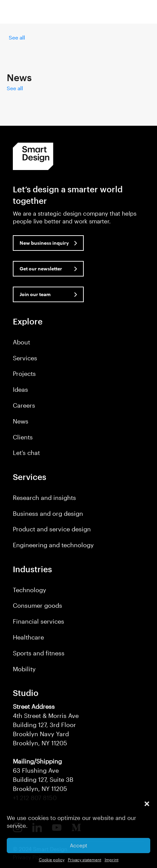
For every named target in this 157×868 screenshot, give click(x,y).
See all (17, 38)
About (21, 342)
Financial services (38, 621)
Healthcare (28, 637)
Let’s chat (26, 453)
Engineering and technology (53, 545)
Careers (24, 405)
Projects (24, 373)
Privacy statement (85, 860)
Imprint (112, 860)
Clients (23, 437)
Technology (30, 590)
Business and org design (48, 513)
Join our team (35, 294)
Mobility (24, 669)
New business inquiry (44, 243)
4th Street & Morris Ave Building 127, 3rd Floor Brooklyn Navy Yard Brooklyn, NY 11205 (46, 725)
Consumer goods (37, 605)
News (21, 421)
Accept (78, 845)
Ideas (20, 389)
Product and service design (52, 529)
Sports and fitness (39, 653)
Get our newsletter (41, 269)
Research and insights (44, 498)
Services (25, 358)
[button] (147, 804)
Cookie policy (52, 860)
